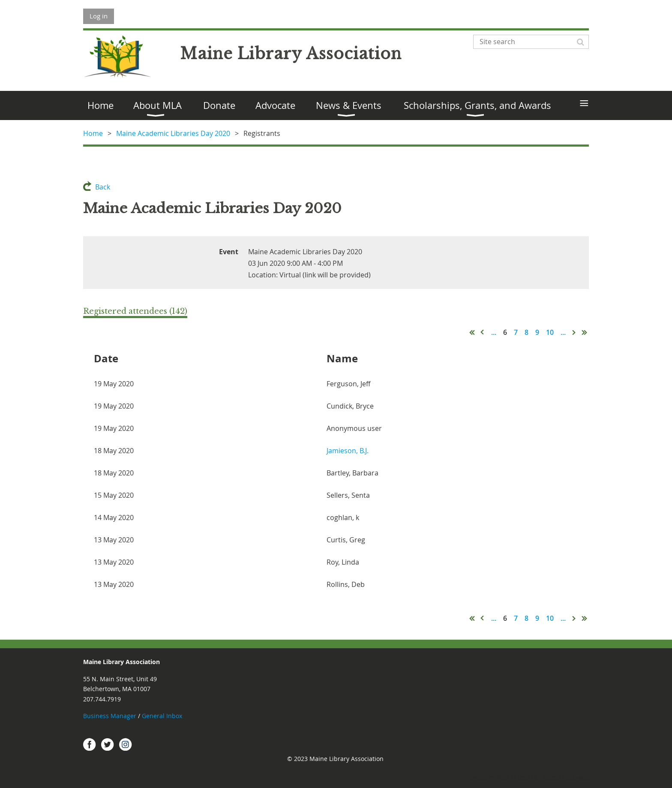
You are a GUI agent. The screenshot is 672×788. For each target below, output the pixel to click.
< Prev (483, 332)
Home (93, 133)
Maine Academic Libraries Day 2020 (173, 133)
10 (550, 332)
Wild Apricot (513, 777)
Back (103, 187)
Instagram (126, 744)
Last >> (585, 332)
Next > (574, 332)
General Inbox (163, 716)
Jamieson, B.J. (348, 451)
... (494, 332)
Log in (99, 16)
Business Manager (110, 716)
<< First (472, 332)
